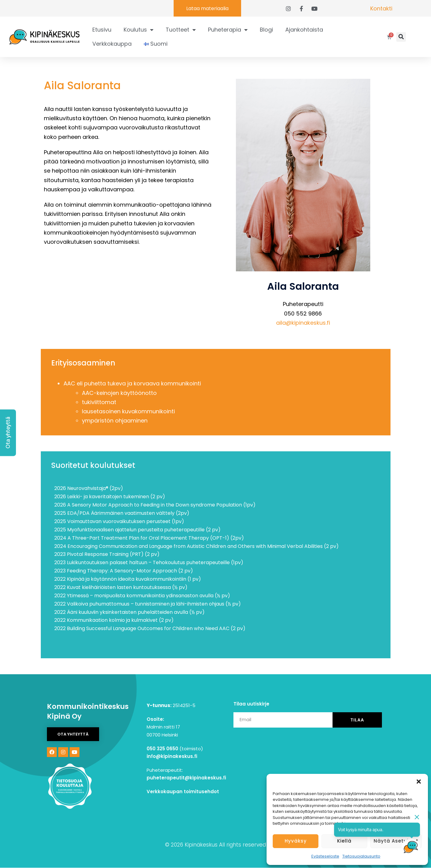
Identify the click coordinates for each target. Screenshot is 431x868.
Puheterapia (228, 30)
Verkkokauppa (112, 44)
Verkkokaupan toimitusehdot (183, 792)
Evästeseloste (325, 856)
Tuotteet (181, 30)
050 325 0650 (162, 749)
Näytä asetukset (396, 841)
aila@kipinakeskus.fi (303, 323)
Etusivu (102, 30)
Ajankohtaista (304, 30)
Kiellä (344, 841)
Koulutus (139, 30)
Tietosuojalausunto (361, 856)
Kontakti (381, 8)
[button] (419, 782)
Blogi (266, 30)
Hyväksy (296, 841)
